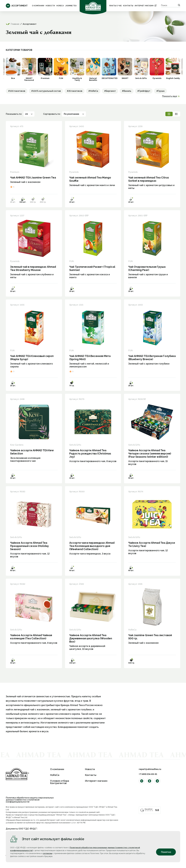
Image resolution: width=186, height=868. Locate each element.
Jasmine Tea (71, 6)
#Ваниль (127, 91)
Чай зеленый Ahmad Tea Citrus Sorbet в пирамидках (149, 179)
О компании (38, 6)
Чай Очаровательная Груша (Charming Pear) (147, 268)
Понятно (166, 852)
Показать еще (170, 96)
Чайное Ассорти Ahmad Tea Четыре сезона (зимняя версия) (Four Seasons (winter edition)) (150, 454)
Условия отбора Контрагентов (60, 782)
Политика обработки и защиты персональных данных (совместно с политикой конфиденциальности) (30, 800)
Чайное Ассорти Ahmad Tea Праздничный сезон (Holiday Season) (29, 546)
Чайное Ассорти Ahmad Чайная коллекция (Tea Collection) (31, 637)
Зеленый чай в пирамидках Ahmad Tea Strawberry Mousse (33, 268)
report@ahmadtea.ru (150, 769)
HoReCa (60, 6)
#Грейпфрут (144, 91)
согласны (47, 853)
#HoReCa (93, 91)
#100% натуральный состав (46, 91)
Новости (50, 6)
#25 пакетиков (75, 91)
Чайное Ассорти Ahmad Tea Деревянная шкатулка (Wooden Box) (91, 638)
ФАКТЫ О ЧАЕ (115, 6)
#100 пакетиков (17, 91)
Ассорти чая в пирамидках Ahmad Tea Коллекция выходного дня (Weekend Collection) (92, 546)
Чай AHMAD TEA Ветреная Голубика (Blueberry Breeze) (152, 358)
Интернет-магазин (144, 6)
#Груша (160, 91)
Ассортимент (17, 6)
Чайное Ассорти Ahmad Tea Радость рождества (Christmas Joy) (90, 454)
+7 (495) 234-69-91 (148, 774)
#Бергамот (110, 91)
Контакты (128, 6)
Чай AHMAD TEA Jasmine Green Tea (33, 178)
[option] (13, 69)
